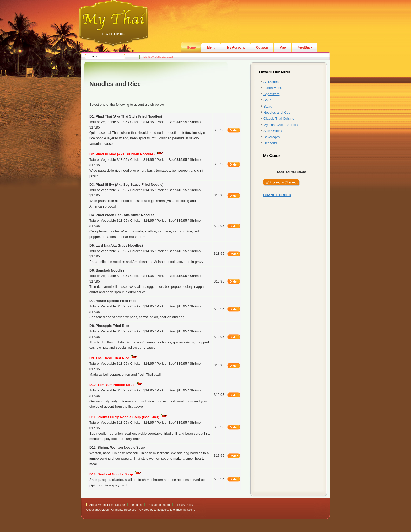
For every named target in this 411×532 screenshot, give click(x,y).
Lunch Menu (273, 88)
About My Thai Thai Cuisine (107, 505)
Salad (268, 106)
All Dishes (271, 82)
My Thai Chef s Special (281, 125)
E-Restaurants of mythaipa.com (174, 510)
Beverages (272, 137)
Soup (267, 100)
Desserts (270, 143)
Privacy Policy (185, 505)
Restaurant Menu (159, 505)
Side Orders (272, 131)
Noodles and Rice (277, 112)
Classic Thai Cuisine (279, 118)
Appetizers (271, 94)
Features (136, 505)
